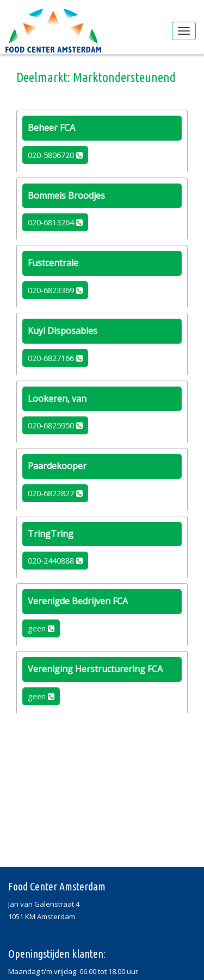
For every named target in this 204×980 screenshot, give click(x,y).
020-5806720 (55, 155)
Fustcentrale (53, 263)
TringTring (51, 534)
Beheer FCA (51, 128)
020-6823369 (55, 290)
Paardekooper (57, 466)
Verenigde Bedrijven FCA (78, 601)
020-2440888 (55, 561)
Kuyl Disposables (63, 331)
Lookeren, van (57, 399)
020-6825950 (55, 425)
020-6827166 (55, 358)
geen (41, 628)
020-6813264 (55, 222)
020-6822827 (55, 493)
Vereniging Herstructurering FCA (95, 669)
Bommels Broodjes (66, 195)
